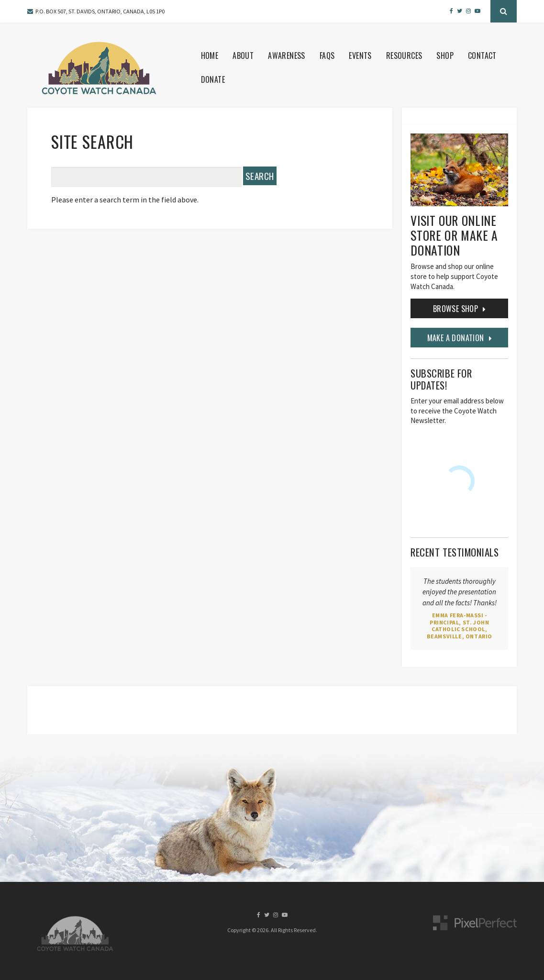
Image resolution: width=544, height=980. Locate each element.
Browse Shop (455, 309)
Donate (213, 79)
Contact (482, 56)
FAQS (327, 56)
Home (210, 56)
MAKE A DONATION (456, 338)
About (243, 56)
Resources (404, 56)
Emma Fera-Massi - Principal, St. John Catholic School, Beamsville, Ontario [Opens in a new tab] (460, 625)
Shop (445, 56)
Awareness (287, 56)
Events (360, 56)
